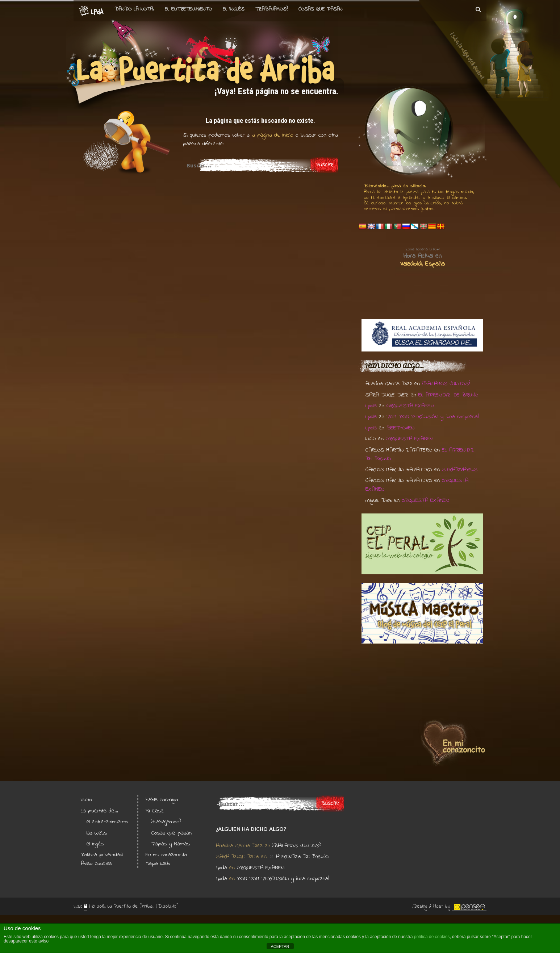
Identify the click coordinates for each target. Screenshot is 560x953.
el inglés (95, 844)
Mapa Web (158, 863)
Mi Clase (155, 811)
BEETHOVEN (400, 428)
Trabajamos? (271, 9)
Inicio (86, 800)
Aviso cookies (96, 863)
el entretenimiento (188, 9)
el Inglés (233, 9)
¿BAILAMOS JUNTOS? (446, 384)
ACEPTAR (280, 946)
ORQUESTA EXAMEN (410, 406)
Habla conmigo (162, 800)
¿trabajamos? (166, 822)
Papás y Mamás (171, 844)
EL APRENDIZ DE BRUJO (448, 395)
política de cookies (432, 937)
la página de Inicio (271, 135)
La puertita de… (99, 811)
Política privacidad (102, 855)
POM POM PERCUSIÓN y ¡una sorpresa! (433, 417)
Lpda (371, 406)
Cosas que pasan (320, 9)
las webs (97, 833)
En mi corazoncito (166, 855)
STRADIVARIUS (460, 470)
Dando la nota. (134, 9)
